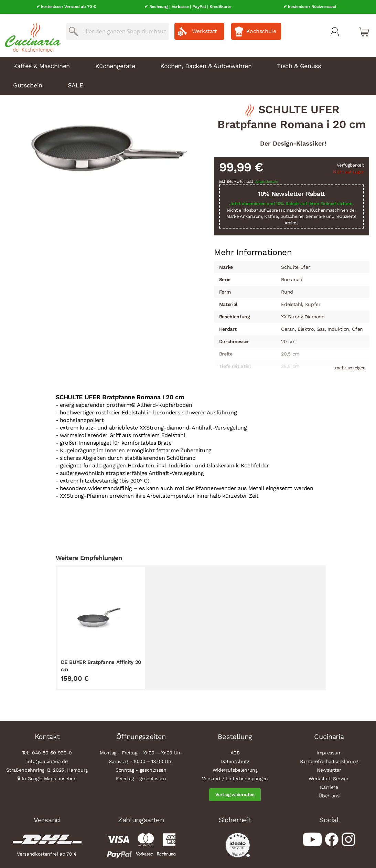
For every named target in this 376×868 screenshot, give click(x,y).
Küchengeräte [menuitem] (115, 64)
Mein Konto (335, 30)
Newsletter (329, 769)
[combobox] (118, 30)
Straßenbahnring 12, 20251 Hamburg (47, 769)
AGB (235, 751)
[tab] (253, 251)
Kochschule (261, 30)
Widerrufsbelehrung (235, 769)
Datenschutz (235, 760)
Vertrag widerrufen (235, 793)
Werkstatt (205, 30)
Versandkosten (266, 180)
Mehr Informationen (253, 250)
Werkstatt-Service (329, 777)
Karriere (329, 786)
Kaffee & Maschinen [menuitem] (41, 64)
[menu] (188, 74)
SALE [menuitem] (76, 83)
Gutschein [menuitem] (28, 83)
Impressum (329, 751)
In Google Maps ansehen (49, 777)
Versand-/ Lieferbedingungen (235, 777)
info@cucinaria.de (47, 760)
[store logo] (31, 34)
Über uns (329, 794)
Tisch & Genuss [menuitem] (299, 64)
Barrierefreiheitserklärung (329, 760)
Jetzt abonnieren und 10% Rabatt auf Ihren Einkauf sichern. (291, 202)
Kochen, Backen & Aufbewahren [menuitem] (206, 64)
